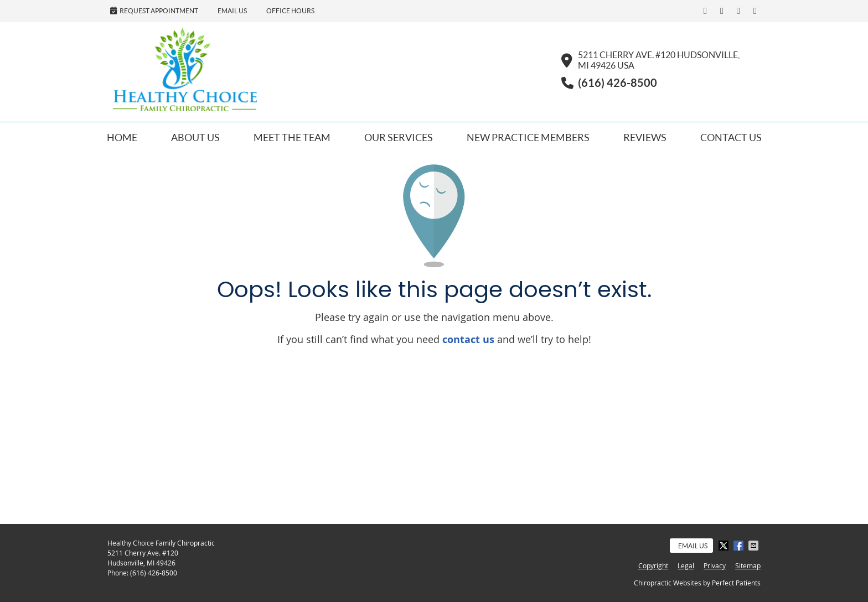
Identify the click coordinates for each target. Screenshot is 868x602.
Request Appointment (154, 11)
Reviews (645, 137)
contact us (468, 339)
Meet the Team (292, 137)
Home (122, 137)
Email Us (232, 11)
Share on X (725, 546)
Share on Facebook (740, 546)
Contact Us (731, 137)
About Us (195, 137)
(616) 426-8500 (154, 573)
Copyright (653, 565)
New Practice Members (528, 137)
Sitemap (748, 565)
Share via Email (755, 546)
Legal (686, 565)
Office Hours (290, 11)
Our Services (399, 137)
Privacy (715, 565)
